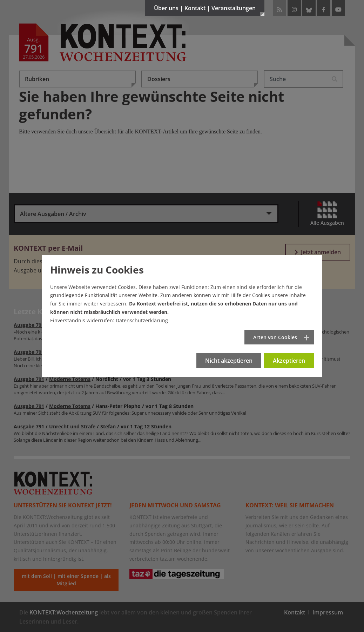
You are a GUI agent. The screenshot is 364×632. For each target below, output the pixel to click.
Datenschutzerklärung (142, 320)
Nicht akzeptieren (229, 361)
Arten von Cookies (275, 337)
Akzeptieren (289, 361)
